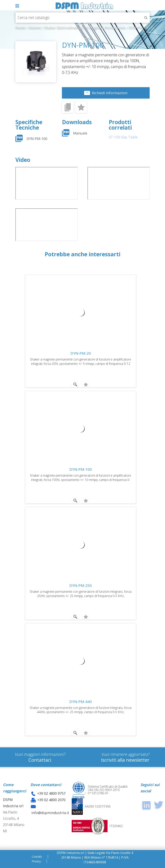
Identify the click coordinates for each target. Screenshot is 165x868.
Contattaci (40, 760)
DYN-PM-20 (81, 353)
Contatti (37, 857)
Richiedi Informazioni (110, 93)
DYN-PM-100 (37, 139)
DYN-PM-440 (81, 702)
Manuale (80, 133)
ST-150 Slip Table (123, 137)
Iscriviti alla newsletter (125, 760)
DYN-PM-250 (81, 586)
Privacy (36, 861)
